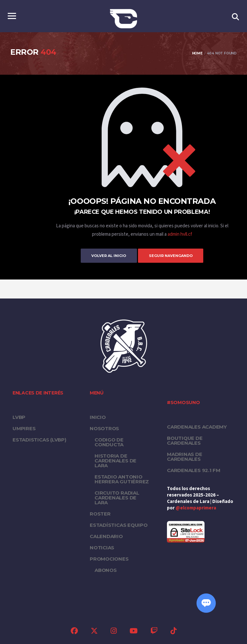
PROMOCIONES (109, 559)
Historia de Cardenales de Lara (115, 460)
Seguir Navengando (174, 255)
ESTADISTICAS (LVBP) (39, 439)
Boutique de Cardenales (185, 440)
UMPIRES (24, 428)
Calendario (106, 536)
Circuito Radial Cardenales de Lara (117, 497)
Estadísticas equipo (119, 525)
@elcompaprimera (196, 508)
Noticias (102, 547)
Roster (100, 513)
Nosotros (104, 428)
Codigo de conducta (109, 442)
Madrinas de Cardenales (185, 456)
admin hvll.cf (180, 234)
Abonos (106, 570)
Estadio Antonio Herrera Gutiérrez (122, 479)
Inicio (98, 417)
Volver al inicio (106, 255)
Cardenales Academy (197, 426)
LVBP (19, 417)
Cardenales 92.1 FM (194, 470)
